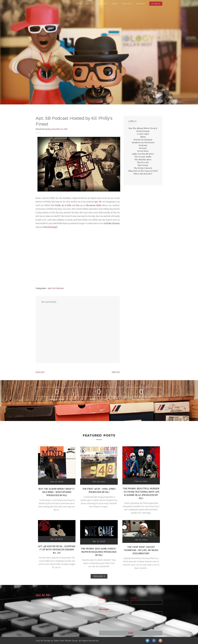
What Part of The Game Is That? (143, 171)
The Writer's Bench (143, 168)
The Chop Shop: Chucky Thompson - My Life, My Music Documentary (141, 550)
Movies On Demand (143, 140)
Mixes (115, 4)
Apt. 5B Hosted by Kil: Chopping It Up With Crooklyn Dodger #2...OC (57, 550)
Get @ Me (156, 4)
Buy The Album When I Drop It (143, 128)
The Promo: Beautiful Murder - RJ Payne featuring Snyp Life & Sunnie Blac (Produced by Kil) (141, 493)
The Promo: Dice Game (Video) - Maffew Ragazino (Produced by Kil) (99, 552)
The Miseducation (143, 160)
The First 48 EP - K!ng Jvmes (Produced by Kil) (99, 490)
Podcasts (102, 4)
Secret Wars (143, 151)
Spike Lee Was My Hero (143, 154)
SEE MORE (98, 576)
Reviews (141, 4)
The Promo (143, 165)
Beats (89, 4)
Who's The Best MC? (143, 174)
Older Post (116, 372)
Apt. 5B (51, 288)
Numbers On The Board (143, 143)
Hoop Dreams (143, 131)
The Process (143, 162)
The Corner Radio (143, 157)
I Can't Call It (143, 134)
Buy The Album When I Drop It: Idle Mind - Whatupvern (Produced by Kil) (57, 492)
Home (79, 4)
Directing (127, 4)
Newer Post (40, 372)
